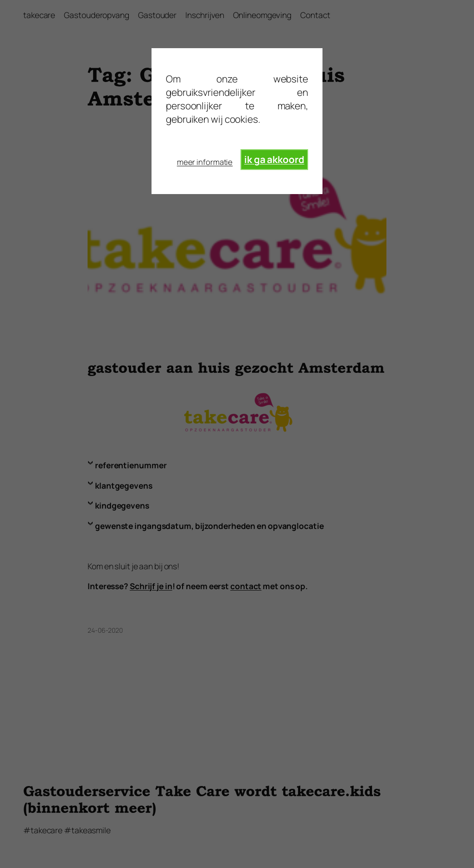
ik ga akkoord (274, 159)
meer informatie (205, 162)
